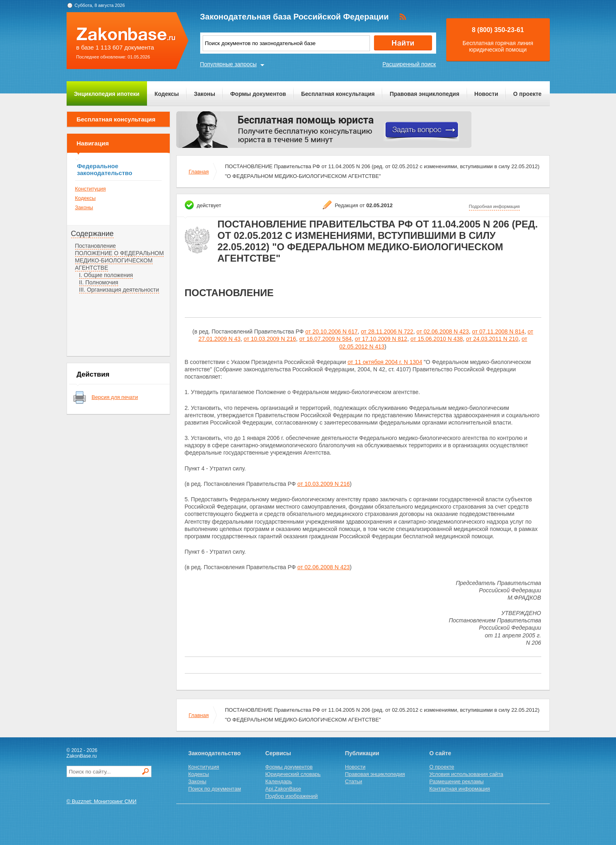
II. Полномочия (99, 282)
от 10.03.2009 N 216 (270, 339)
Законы (205, 94)
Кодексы (166, 94)
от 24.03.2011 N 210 (492, 339)
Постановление (96, 246)
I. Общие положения (106, 275)
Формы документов (258, 94)
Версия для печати (115, 397)
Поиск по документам (215, 789)
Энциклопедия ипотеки (107, 94)
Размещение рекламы (456, 781)
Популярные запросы (229, 64)
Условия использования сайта (466, 774)
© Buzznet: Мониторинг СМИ (102, 801)
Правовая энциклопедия (425, 94)
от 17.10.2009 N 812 (381, 339)
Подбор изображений (291, 796)
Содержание (92, 234)
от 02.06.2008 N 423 (443, 331)
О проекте (527, 94)
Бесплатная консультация (338, 94)
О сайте (440, 753)
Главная (199, 172)
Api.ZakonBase (283, 789)
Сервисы (278, 753)
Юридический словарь (293, 774)
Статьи (354, 781)
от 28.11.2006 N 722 (387, 331)
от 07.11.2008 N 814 (498, 331)
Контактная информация (459, 789)
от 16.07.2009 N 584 (325, 339)
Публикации (362, 753)
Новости (486, 94)
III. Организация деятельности (119, 290)
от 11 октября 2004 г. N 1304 (385, 362)
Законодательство (215, 753)
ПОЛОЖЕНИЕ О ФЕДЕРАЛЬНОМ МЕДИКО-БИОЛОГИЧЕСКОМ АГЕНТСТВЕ (120, 260)
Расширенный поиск (409, 64)
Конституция (91, 189)
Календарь (279, 781)
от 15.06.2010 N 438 (437, 339)
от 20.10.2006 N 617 (332, 331)
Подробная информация (495, 206)
